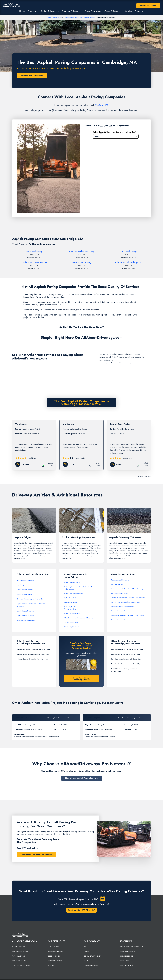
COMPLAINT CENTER (55, 961)
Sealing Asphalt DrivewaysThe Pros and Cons (72, 608)
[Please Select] (116, 136)
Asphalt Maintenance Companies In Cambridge (33, 654)
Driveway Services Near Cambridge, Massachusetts (79, 17)
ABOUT (86, 946)
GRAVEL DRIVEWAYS (19, 961)
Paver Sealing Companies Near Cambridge (126, 664)
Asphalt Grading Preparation (26, 611)
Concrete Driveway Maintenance (121, 611)
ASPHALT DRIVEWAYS (19, 946)
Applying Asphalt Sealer (71, 627)
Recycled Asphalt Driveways (120, 580)
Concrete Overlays (117, 585)
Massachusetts (57, 17)
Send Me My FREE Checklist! (81, 910)
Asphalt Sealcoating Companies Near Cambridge (33, 649)
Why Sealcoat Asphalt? (71, 602)
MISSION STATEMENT (91, 966)
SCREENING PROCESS (55, 951)
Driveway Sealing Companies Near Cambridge (32, 659)
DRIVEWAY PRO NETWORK (21, 966)
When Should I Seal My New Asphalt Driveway (78, 618)
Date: (56, 725)
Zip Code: (57, 730)
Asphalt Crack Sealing (71, 598)
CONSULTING (124, 961)
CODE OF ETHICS (54, 956)
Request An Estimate (148, 5)
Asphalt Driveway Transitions (25, 594)
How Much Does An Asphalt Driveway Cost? (30, 599)
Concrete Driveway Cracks (120, 620)
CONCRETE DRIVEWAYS (20, 951)
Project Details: (20, 735)
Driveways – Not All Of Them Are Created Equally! (127, 616)
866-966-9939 (101, 105)
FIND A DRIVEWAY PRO (128, 951)
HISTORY (87, 951)
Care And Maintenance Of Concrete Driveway (126, 602)
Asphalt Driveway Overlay (72, 583)
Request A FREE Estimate (32, 76)
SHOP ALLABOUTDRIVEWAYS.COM (131, 946)
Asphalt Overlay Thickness (72, 614)
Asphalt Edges (21, 585)
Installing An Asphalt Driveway (26, 621)
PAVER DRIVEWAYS (18, 956)
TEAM (86, 961)
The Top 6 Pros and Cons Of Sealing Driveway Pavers (128, 598)
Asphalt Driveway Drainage (25, 590)
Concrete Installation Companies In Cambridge (127, 649)
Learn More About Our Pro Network (36, 855)
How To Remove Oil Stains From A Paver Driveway (127, 589)
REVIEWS (51, 966)
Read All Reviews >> (144, 476)
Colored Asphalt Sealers (72, 622)
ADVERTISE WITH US (127, 966)
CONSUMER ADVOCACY (92, 956)
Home (50, 17)
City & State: (19, 725)
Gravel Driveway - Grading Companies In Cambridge (124, 670)
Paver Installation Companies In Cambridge (126, 659)
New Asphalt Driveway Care (25, 580)
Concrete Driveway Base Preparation (123, 607)
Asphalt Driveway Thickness (25, 616)
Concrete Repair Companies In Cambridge (126, 654)
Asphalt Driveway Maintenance (73, 594)
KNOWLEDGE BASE (126, 956)
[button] (33, 11)
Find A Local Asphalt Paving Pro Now (82, 778)
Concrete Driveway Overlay (120, 593)
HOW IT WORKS (53, 946)
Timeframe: (19, 730)
